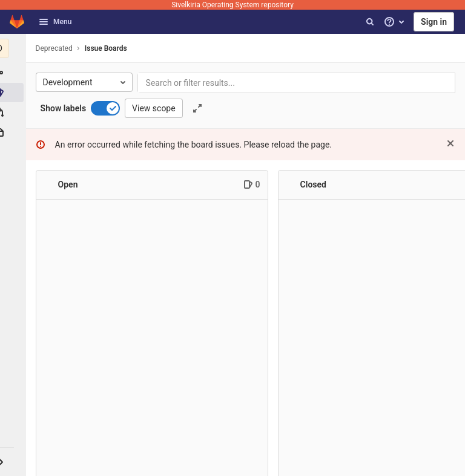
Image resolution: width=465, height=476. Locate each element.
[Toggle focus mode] (200, 108)
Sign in (434, 22)
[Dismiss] (450, 143)
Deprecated (57, 48)
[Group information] (15, 73)
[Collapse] (51, 185)
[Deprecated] (15, 48)
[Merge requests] (15, 112)
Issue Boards (109, 48)
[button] (15, 461)
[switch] (109, 108)
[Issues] (15, 93)
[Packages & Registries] (15, 132)
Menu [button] (55, 22)
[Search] (370, 22)
